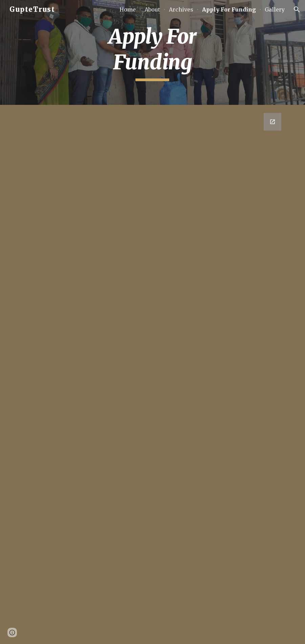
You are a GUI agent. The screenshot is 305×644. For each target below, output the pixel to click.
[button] (297, 9)
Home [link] (128, 9)
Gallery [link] (275, 9)
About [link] (152, 9)
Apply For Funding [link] (229, 9)
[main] (152, 52)
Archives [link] (181, 9)
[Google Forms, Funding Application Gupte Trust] (152, 374)
